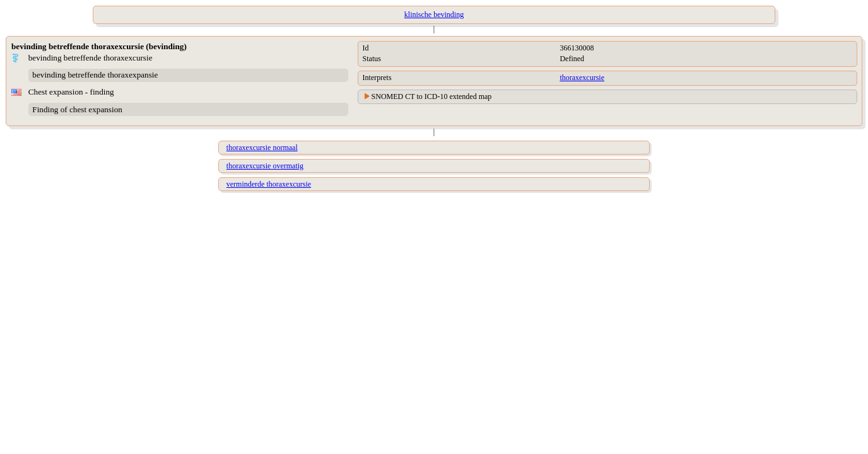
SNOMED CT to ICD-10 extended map (432, 96)
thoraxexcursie (582, 78)
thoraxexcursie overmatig (265, 166)
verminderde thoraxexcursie (269, 184)
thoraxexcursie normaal (262, 148)
